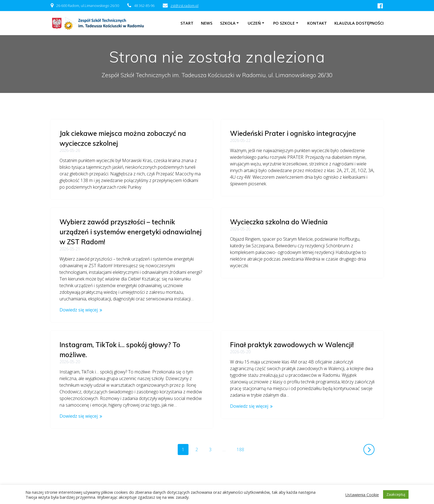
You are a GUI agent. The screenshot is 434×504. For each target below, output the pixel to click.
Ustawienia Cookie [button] (362, 495)
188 (242, 436)
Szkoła (228, 23)
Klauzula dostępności (359, 23)
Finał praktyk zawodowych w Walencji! (292, 341)
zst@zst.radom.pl (184, 6)
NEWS (207, 23)
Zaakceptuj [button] (396, 494)
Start (187, 23)
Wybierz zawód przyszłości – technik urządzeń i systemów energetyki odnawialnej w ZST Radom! (301, 228)
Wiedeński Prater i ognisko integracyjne (293, 133)
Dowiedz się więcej (249, 306)
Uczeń (254, 23)
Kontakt (317, 23)
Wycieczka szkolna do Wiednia (108, 222)
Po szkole (284, 23)
